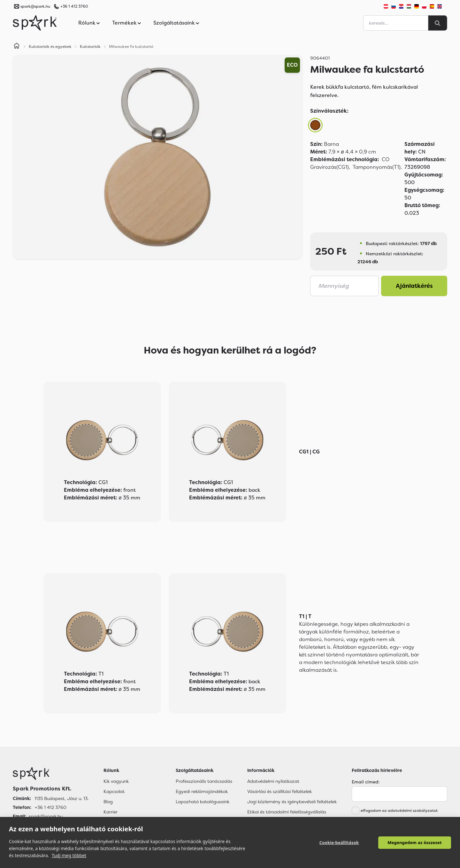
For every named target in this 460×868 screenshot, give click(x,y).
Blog (108, 802)
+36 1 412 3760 (74, 6)
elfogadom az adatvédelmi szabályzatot (399, 811)
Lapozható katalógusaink (203, 802)
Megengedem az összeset (415, 842)
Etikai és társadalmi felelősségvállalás (287, 812)
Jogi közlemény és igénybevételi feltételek (292, 802)
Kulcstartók (90, 47)
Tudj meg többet (69, 855)
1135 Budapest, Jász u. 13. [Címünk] (61, 798)
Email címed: (366, 782)
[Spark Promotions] (35, 23)
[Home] (17, 47)
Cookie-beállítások (339, 842)
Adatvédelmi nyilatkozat (273, 781)
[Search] (438, 23)
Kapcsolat (114, 791)
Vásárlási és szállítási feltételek (280, 791)
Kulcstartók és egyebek (50, 47)
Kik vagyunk (116, 781)
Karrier (111, 812)
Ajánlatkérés (414, 286)
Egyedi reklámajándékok (202, 791)
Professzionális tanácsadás (204, 781)
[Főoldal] (51, 774)
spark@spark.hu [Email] (46, 816)
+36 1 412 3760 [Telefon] (51, 807)
